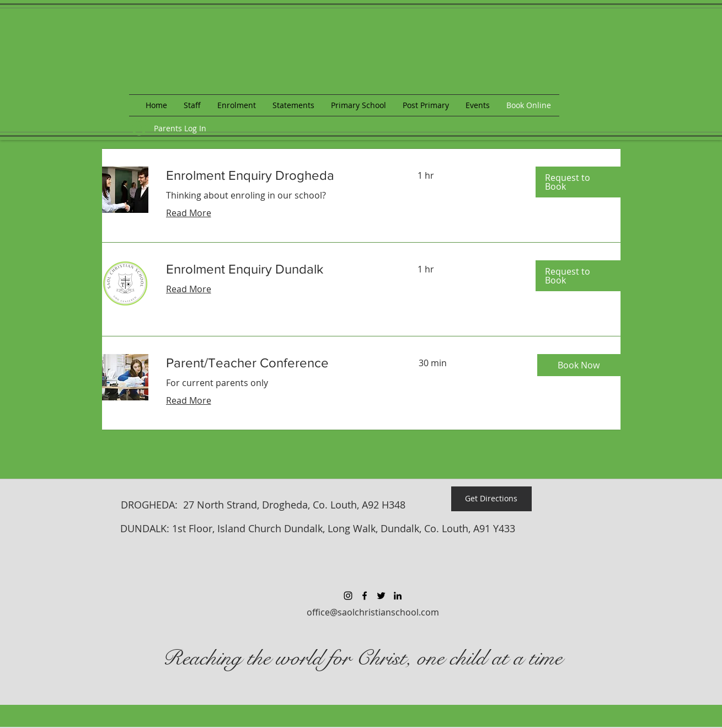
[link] (279, 175)
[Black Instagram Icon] (348, 596)
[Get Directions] (491, 499)
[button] (578, 182)
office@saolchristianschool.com (373, 612)
